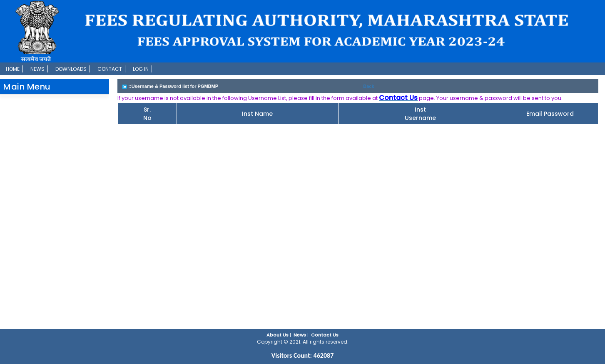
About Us (278, 335)
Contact (110, 69)
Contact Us (325, 335)
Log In (141, 69)
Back (368, 86)
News (37, 69)
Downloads (71, 69)
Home (13, 69)
